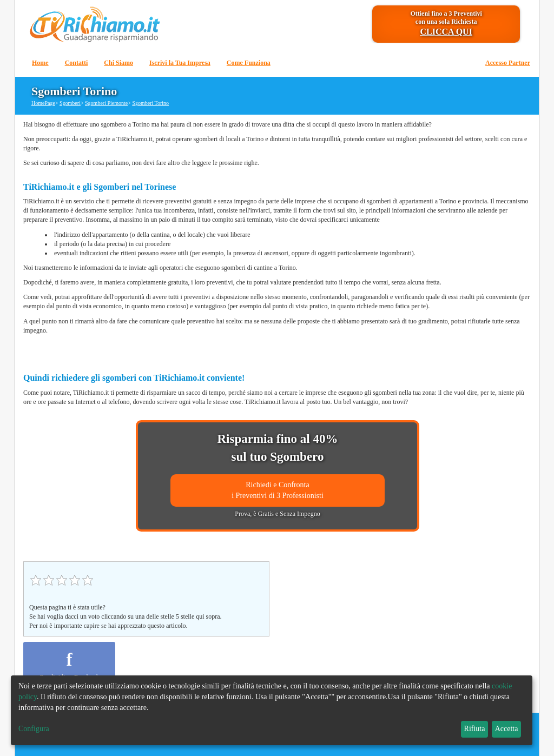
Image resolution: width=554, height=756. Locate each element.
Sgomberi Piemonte (106, 103)
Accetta (507, 729)
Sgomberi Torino (150, 103)
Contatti (77, 63)
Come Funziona (249, 63)
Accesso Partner (508, 63)
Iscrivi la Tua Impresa (180, 63)
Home (40, 63)
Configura (34, 729)
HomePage (43, 103)
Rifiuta (475, 729)
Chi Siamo (118, 63)
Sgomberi (70, 103)
